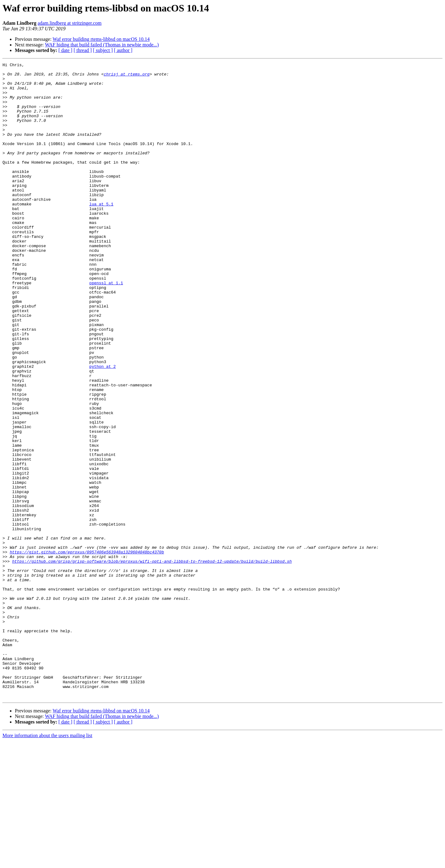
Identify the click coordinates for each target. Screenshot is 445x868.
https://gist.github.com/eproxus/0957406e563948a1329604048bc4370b (87, 650)
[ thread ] (83, 50)
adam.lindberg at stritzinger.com (70, 23)
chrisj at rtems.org (127, 77)
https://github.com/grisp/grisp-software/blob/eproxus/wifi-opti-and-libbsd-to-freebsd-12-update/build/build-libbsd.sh (152, 661)
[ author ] (123, 50)
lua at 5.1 (101, 233)
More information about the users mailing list (47, 863)
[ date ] (65, 50)
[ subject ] (103, 50)
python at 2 (103, 428)
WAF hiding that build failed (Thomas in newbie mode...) (102, 45)
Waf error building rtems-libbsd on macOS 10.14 (101, 39)
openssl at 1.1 (106, 327)
